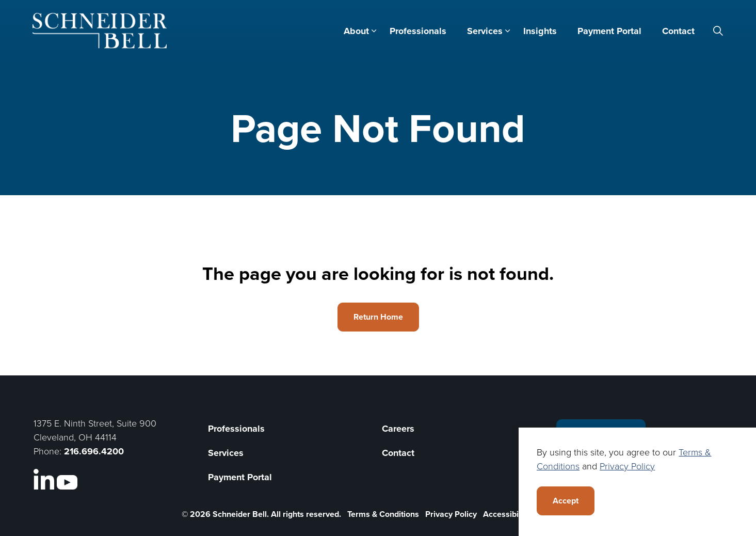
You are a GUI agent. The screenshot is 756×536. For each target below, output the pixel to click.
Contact (678, 31)
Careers (398, 429)
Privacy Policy (451, 514)
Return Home (378, 317)
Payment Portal (609, 31)
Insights (540, 31)
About (356, 31)
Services (485, 31)
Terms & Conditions (383, 514)
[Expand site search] (718, 31)
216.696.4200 (94, 451)
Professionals (418, 31)
